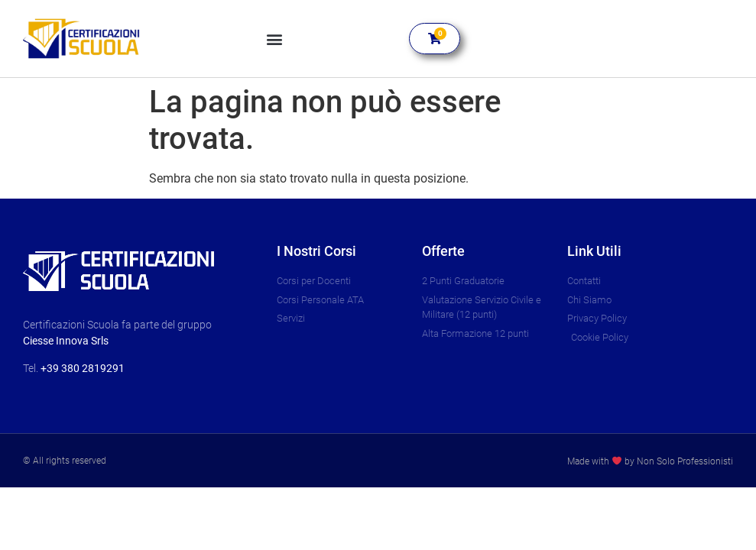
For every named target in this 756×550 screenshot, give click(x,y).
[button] (275, 39)
